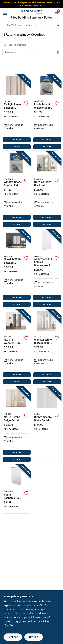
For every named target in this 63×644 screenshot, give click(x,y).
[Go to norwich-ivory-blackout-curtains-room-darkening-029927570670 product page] (47, 190)
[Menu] (5, 13)
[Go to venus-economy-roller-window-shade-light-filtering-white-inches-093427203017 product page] (16, 489)
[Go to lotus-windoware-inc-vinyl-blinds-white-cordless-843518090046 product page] (47, 269)
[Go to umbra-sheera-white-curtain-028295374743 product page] (47, 425)
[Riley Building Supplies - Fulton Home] (32, 12)
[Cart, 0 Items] (56, 13)
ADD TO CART (17, 140)
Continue (13, 637)
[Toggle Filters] (59, 52)
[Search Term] (32, 25)
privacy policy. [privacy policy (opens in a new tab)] (12, 618)
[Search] (58, 25)
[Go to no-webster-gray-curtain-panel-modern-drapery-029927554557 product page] (16, 347)
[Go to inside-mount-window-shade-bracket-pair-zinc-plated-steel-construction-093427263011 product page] (47, 112)
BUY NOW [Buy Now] (17, 147)
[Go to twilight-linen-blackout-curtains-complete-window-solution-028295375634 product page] (16, 112)
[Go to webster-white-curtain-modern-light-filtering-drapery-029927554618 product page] (47, 347)
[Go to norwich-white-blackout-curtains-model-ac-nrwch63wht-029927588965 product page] (16, 269)
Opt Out (34, 637)
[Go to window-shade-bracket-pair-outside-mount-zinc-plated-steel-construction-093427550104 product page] (16, 190)
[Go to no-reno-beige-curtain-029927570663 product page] (16, 425)
